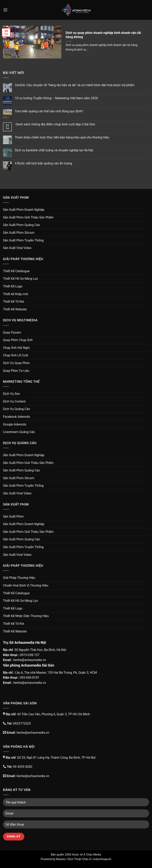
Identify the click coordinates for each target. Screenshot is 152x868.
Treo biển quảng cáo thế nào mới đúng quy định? (49, 111)
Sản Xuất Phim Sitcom (19, 233)
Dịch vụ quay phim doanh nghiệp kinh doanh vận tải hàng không (103, 35)
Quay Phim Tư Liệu (16, 371)
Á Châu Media (92, 855)
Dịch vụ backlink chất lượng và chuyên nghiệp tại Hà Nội (54, 150)
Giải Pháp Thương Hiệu (19, 578)
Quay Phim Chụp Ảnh (18, 340)
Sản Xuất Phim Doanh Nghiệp (24, 210)
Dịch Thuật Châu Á (79, 859)
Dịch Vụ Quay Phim (16, 363)
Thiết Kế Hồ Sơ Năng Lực (21, 279)
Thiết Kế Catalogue (16, 271)
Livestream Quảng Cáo (19, 432)
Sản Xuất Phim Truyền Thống (23, 240)
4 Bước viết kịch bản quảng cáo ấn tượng (43, 163)
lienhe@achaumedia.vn (30, 660)
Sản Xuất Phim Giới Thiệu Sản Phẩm (28, 217)
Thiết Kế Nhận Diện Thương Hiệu (26, 616)
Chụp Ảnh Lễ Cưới (16, 355)
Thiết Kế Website (15, 309)
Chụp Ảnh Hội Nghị (16, 348)
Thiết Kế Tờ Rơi (14, 302)
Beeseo (61, 859)
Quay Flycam (12, 332)
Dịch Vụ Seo (11, 394)
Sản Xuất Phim (13, 517)
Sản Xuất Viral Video (17, 248)
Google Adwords (15, 424)
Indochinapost (102, 859)
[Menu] (5, 10)
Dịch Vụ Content (14, 401)
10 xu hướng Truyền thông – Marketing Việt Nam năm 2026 (56, 98)
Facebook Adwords (17, 417)
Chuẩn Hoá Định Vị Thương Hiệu (26, 585)
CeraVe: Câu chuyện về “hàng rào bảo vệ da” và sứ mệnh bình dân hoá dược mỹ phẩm (75, 85)
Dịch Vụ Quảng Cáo (17, 409)
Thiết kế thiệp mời (16, 294)
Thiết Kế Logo (13, 286)
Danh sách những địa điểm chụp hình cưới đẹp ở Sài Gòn (55, 124)
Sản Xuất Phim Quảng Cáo (21, 225)
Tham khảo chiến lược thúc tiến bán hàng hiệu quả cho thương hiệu (62, 137)
